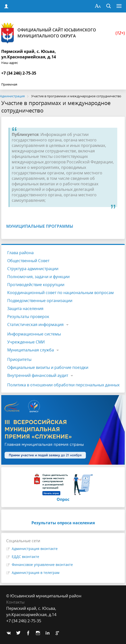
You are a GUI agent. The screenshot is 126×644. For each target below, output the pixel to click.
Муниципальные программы (40, 226)
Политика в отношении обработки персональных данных (63, 385)
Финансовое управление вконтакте (42, 565)
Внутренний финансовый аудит (38, 375)
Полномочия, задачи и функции (38, 277)
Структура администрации (33, 269)
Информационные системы (34, 334)
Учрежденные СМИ (26, 342)
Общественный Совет (28, 261)
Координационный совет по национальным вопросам (61, 293)
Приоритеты (19, 359)
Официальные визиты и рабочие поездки (48, 367)
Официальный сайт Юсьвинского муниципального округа (63, 33)
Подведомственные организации (40, 301)
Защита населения (25, 309)
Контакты (15, 602)
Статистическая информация (35, 324)
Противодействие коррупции (36, 285)
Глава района (20, 253)
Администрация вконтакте (35, 549)
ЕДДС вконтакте (25, 557)
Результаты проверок (28, 317)
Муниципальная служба (31, 350)
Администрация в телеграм (36, 573)
